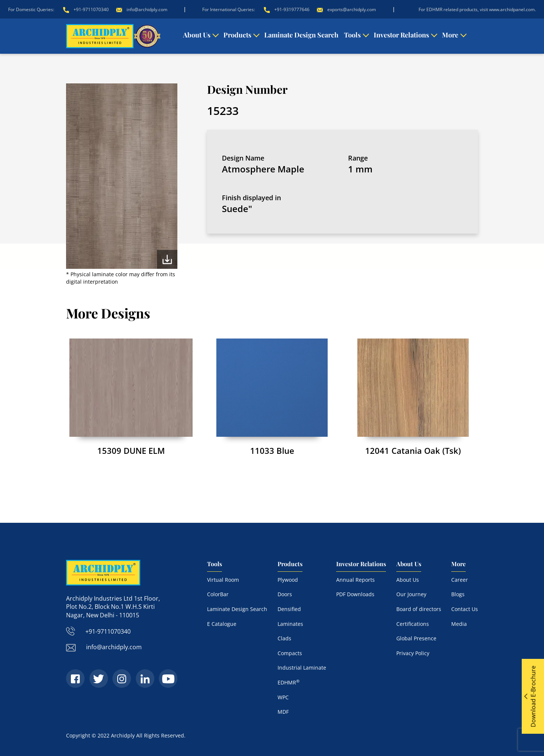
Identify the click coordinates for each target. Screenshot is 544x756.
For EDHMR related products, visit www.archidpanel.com (477, 9)
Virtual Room (223, 580)
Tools (352, 35)
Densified (289, 609)
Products (237, 35)
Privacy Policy (413, 653)
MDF (283, 712)
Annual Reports (355, 580)
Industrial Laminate (302, 668)
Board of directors (419, 609)
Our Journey (411, 594)
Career (460, 580)
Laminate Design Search (301, 35)
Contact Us (465, 609)
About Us (197, 35)
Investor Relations (401, 35)
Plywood (288, 580)
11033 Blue (272, 450)
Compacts (290, 653)
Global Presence (416, 638)
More (450, 35)
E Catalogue (222, 624)
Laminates (290, 624)
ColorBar (218, 594)
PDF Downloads (355, 594)
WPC (283, 697)
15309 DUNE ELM (131, 450)
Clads (284, 638)
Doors (285, 594)
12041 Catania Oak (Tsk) (413, 450)
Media (459, 624)
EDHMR (289, 682)
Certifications (413, 624)
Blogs (458, 594)
